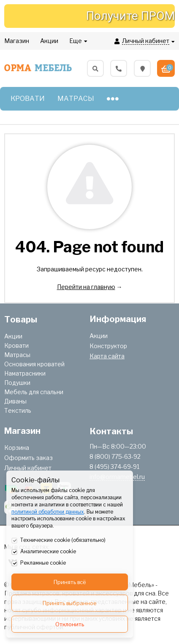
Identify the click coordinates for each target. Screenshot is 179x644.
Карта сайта (107, 356)
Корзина (17, 448)
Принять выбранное (70, 603)
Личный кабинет (28, 468)
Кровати (16, 345)
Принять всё (70, 582)
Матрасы (17, 355)
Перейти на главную (86, 287)
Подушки (17, 383)
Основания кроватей (34, 364)
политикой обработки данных (48, 512)
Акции (13, 336)
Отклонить (70, 624)
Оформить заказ (28, 458)
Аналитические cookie (44, 552)
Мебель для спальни (34, 392)
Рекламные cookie (39, 563)
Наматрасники (25, 373)
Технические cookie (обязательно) (58, 541)
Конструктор (108, 346)
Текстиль (18, 410)
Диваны (15, 401)
